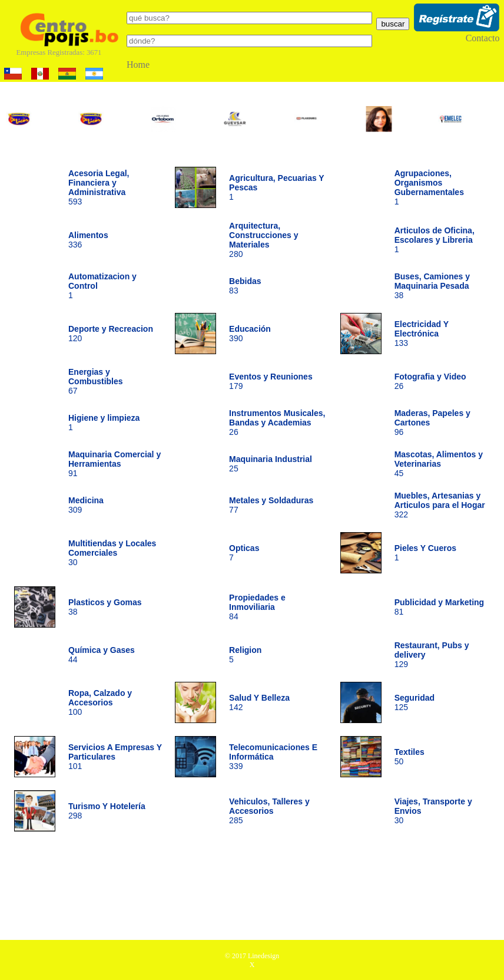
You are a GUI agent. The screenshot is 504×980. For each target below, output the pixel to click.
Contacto (483, 38)
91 (115, 464)
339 (273, 757)
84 (257, 607)
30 (112, 553)
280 (263, 240)
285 (269, 811)
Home (138, 65)
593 (99, 187)
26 (277, 423)
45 (439, 464)
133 (422, 334)
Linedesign (263, 956)
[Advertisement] (252, 890)
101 (115, 757)
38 (432, 286)
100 (100, 702)
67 (96, 381)
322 (440, 505)
